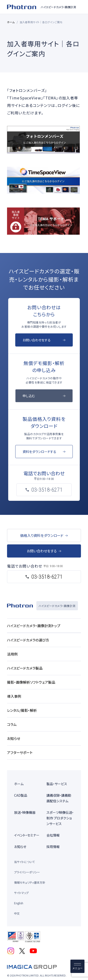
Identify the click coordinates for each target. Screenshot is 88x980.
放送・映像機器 (25, 812)
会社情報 (53, 835)
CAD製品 (21, 795)
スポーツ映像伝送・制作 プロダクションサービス (60, 818)
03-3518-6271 (47, 577)
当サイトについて (24, 862)
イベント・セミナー (27, 835)
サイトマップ (21, 893)
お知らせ (20, 847)
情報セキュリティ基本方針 (30, 882)
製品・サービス (57, 784)
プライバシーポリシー (27, 872)
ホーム (11, 22)
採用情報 (53, 847)
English (19, 903)
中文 (17, 913)
